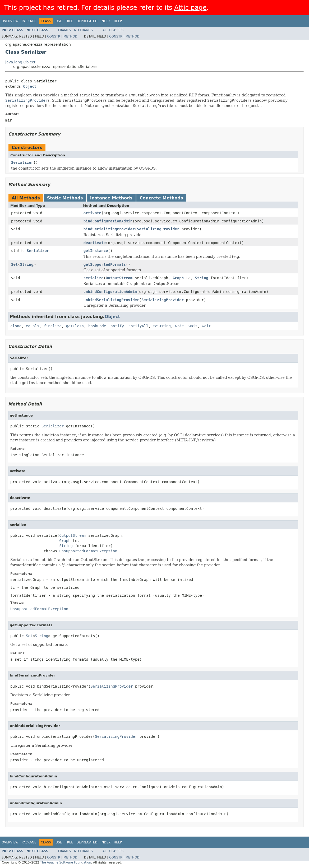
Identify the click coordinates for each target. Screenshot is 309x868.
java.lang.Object (20, 62)
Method (70, 36)
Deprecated (87, 21)
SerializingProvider (158, 229)
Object (30, 86)
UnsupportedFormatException (88, 551)
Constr (54, 36)
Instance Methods (111, 198)
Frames (65, 30)
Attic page (190, 8)
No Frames (83, 30)
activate (92, 213)
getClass (75, 326)
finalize (52, 326)
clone (16, 326)
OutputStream (119, 278)
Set (14, 264)
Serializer (22, 162)
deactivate (95, 243)
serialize (94, 278)
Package (29, 21)
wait (180, 326)
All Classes (113, 30)
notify (117, 326)
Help (118, 21)
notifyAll (139, 326)
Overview (10, 21)
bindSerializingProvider (109, 229)
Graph (178, 278)
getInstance (96, 251)
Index (106, 21)
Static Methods (65, 198)
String (27, 264)
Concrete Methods (161, 198)
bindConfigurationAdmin (108, 221)
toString (162, 326)
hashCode (97, 326)
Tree (69, 21)
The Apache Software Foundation (66, 862)
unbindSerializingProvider (111, 300)
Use (59, 21)
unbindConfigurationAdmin (110, 292)
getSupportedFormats (105, 264)
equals (33, 326)
